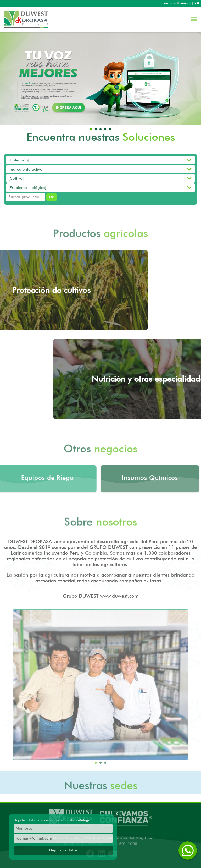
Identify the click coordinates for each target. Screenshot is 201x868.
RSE (197, 3)
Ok (51, 198)
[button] (91, 129)
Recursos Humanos (177, 3)
